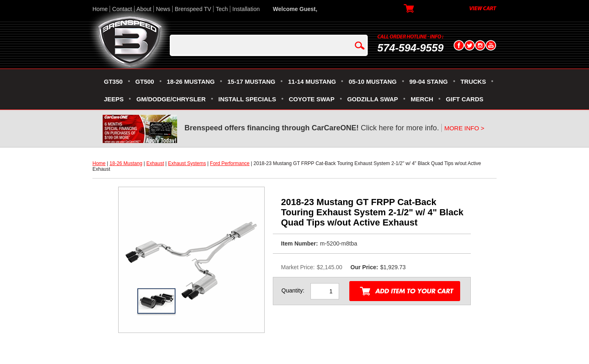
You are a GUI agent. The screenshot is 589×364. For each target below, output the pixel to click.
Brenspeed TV (193, 9)
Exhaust (155, 163)
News (163, 9)
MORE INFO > (464, 128)
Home (100, 9)
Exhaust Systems (187, 163)
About (144, 9)
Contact (122, 9)
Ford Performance (230, 163)
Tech (222, 9)
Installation (246, 9)
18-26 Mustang (126, 163)
